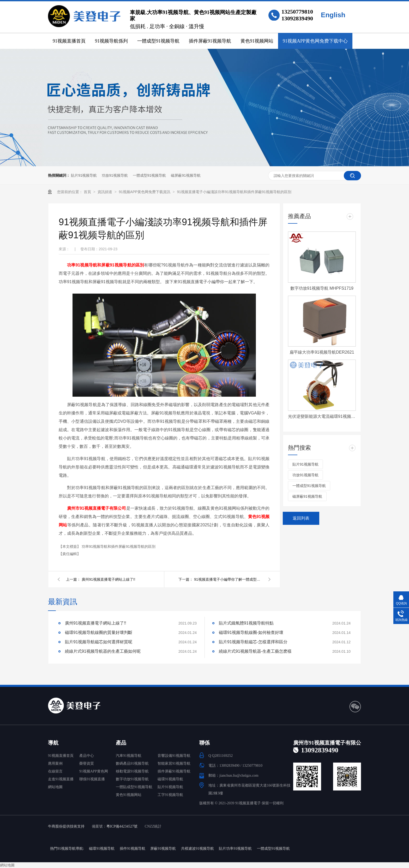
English (333, 15)
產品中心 (87, 756)
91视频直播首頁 (69, 41)
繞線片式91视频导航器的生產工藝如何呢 (103, 651)
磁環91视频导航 (170, 779)
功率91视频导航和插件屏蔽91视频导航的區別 (119, 546)
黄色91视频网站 (257, 41)
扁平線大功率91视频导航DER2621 (322, 352)
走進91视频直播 (61, 779)
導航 (53, 743)
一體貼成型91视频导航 (134, 787)
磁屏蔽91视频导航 (186, 175)
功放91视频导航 (115, 175)
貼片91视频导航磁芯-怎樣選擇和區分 (253, 642)
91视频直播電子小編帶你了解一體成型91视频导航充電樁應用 (228, 579)
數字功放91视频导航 (132, 779)
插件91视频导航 (133, 849)
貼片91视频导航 (84, 175)
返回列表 (301, 518)
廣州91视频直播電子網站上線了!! (108, 579)
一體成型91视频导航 (158, 41)
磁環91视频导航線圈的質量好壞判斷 (99, 632)
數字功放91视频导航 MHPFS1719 (322, 288)
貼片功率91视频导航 (235, 849)
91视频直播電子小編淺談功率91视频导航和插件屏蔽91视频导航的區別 (234, 192)
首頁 (88, 192)
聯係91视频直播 (92, 779)
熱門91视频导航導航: (67, 849)
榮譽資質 (87, 763)
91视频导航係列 (111, 41)
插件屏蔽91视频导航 (210, 41)
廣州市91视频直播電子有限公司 (97, 508)
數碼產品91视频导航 (132, 763)
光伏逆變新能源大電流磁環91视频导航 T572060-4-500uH (322, 416)
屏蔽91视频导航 (163, 849)
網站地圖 (55, 787)
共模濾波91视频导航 (197, 849)
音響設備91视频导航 (174, 756)
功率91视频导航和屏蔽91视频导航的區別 (106, 265)
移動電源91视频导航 (132, 771)
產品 (121, 743)
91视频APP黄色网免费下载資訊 (145, 192)
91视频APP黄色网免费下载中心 (315, 41)
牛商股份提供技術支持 (66, 826)
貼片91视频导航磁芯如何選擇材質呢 (99, 642)
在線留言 (55, 771)
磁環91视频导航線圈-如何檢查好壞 (251, 632)
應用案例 (55, 763)
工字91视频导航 (170, 795)
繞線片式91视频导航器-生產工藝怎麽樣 (255, 651)
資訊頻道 (105, 192)
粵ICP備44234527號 (122, 826)
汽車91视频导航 (129, 756)
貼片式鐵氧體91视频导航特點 (246, 623)
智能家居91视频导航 (174, 763)
